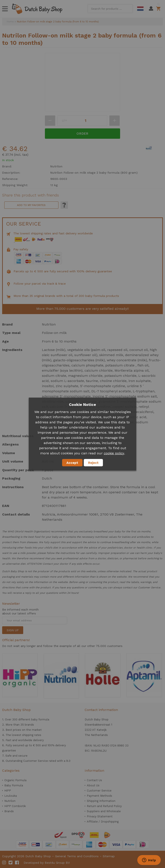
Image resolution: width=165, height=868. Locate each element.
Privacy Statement (100, 816)
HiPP (8, 791)
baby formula (40, 719)
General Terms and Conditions (77, 856)
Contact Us (94, 780)
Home (10, 22)
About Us (93, 785)
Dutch (140, 9)
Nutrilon (10, 801)
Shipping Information (101, 801)
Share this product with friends (31, 195)
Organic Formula (15, 780)
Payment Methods (99, 796)
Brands (9, 811)
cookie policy (114, 453)
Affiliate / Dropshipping (103, 822)
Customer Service (99, 791)
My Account (151, 9)
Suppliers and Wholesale (104, 811)
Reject (93, 463)
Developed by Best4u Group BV (47, 863)
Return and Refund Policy (104, 806)
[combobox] (110, 9)
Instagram (4, 863)
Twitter (11, 863)
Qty (64, 121)
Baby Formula (14, 785)
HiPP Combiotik (15, 806)
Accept (72, 463)
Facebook (17, 863)
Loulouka (11, 796)
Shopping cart (159, 9)
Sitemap (109, 856)
